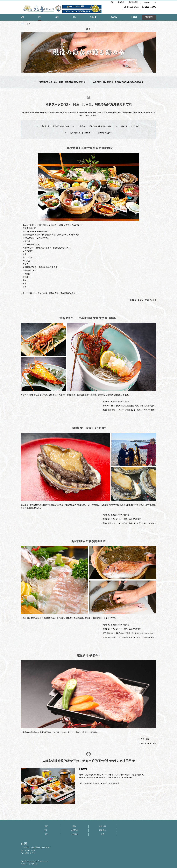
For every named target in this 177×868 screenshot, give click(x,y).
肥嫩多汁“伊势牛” (103, 133)
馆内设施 (74, 830)
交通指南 (74, 834)
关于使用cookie (34, 864)
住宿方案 (103, 826)
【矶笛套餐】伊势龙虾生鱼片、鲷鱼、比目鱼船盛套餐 (120, 519)
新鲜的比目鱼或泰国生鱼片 (78, 133)
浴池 (74, 826)
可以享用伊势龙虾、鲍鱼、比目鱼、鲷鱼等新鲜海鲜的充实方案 (60, 82)
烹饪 (46, 830)
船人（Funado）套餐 (148, 743)
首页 (46, 826)
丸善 (24, 844)
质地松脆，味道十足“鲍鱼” (128, 126)
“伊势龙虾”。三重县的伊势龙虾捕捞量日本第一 (93, 126)
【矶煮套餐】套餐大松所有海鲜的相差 (53, 126)
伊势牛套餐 (144, 739)
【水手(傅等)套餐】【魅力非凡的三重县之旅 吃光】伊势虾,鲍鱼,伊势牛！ (127, 406)
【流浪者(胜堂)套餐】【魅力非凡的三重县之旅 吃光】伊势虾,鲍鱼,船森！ (127, 410)
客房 (46, 834)
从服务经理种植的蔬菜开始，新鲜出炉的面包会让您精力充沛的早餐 (116, 82)
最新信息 (103, 830)
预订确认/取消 (133, 2)
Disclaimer (24, 864)
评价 (103, 834)
